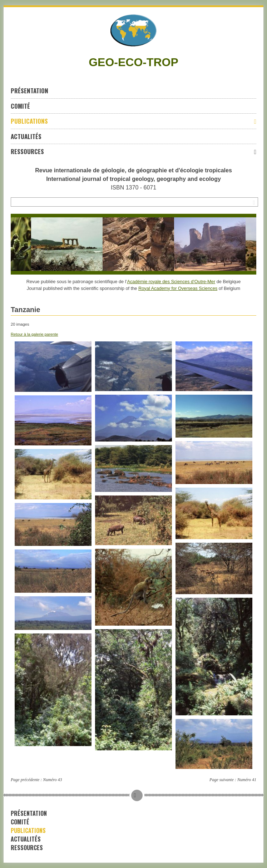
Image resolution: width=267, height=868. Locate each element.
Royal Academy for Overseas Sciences (178, 288)
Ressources (133, 151)
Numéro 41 (247, 780)
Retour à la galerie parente (34, 334)
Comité (20, 106)
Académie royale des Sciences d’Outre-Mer (171, 282)
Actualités (26, 136)
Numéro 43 (52, 780)
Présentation (29, 91)
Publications (133, 121)
